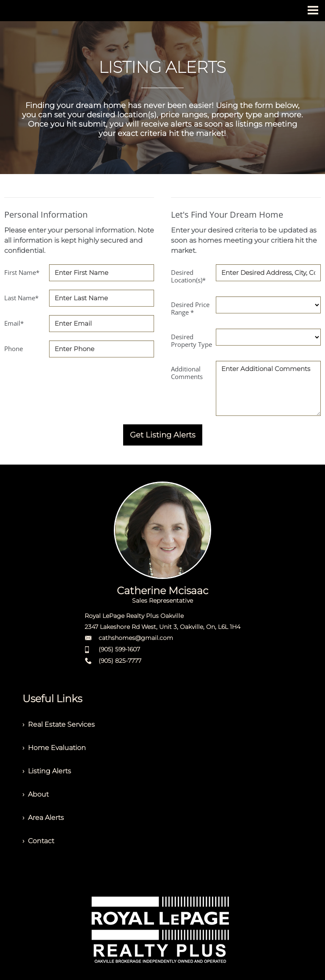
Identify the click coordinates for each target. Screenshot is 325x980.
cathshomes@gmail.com (136, 638)
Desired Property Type (191, 341)
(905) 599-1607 (119, 649)
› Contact (38, 841)
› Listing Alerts (47, 771)
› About (36, 794)
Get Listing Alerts (163, 435)
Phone (14, 349)
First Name (22, 272)
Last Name (21, 298)
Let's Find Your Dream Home (227, 215)
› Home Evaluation (54, 748)
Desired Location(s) (188, 276)
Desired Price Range (190, 308)
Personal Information (46, 215)
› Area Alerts (43, 818)
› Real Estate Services (59, 724)
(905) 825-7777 (120, 661)
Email (14, 323)
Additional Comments (187, 373)
